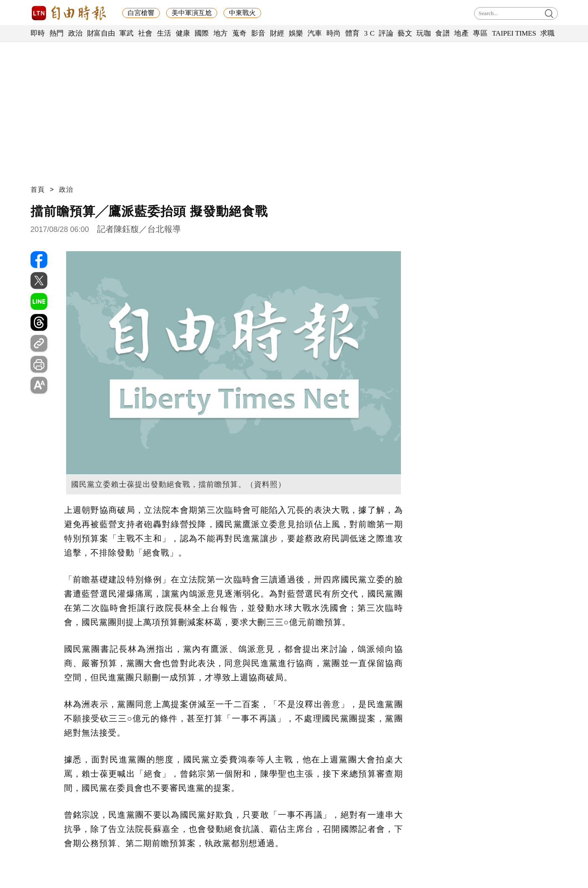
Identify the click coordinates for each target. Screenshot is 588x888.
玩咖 (424, 33)
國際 (202, 33)
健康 (183, 33)
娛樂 (296, 33)
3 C (370, 33)
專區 (480, 33)
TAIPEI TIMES (514, 33)
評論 (386, 33)
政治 (76, 33)
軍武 (127, 33)
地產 (461, 33)
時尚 (334, 33)
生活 (164, 33)
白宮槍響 (141, 13)
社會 (145, 33)
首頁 (38, 189)
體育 (353, 33)
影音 (258, 33)
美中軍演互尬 (192, 13)
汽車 (315, 33)
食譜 (443, 33)
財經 (277, 33)
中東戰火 (242, 13)
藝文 (405, 33)
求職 (548, 33)
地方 (221, 33)
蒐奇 (240, 33)
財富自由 (101, 33)
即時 (38, 33)
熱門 (57, 33)
